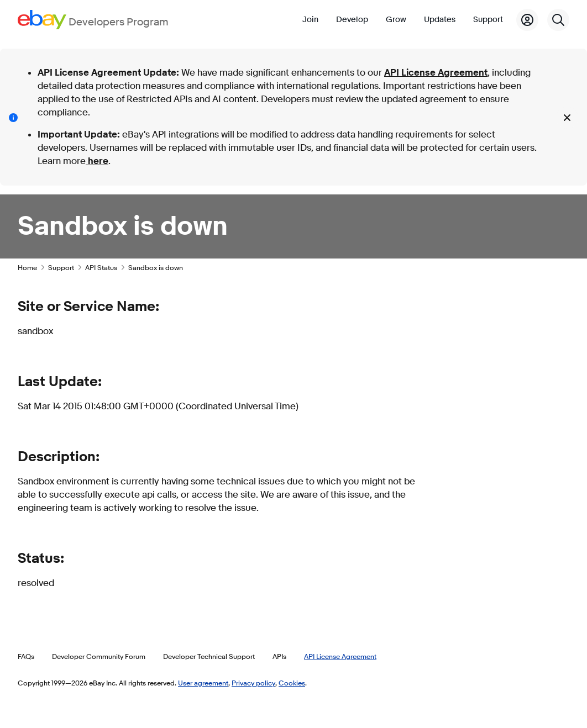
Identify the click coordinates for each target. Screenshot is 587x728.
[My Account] (527, 20)
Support (488, 20)
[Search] (558, 20)
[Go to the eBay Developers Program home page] (93, 20)
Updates (440, 20)
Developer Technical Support (209, 656)
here (97, 161)
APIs (279, 656)
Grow (396, 20)
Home (27, 267)
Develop (352, 20)
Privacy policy (253, 683)
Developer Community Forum (99, 656)
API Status (101, 267)
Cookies (292, 683)
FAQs (26, 656)
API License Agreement (436, 73)
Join (310, 20)
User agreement (203, 683)
